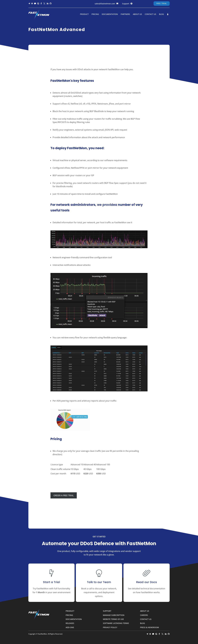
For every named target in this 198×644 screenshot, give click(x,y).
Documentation (110, 14)
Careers (144, 615)
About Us (137, 14)
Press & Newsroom (149, 628)
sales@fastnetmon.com (105, 4)
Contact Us (150, 14)
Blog (161, 14)
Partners (125, 14)
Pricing (95, 14)
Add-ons (70, 628)
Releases (70, 623)
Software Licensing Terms (116, 623)
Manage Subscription (114, 615)
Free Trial (162, 3)
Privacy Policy (110, 628)
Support (126, 4)
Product (84, 14)
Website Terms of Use (113, 619)
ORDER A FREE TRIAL (64, 495)
